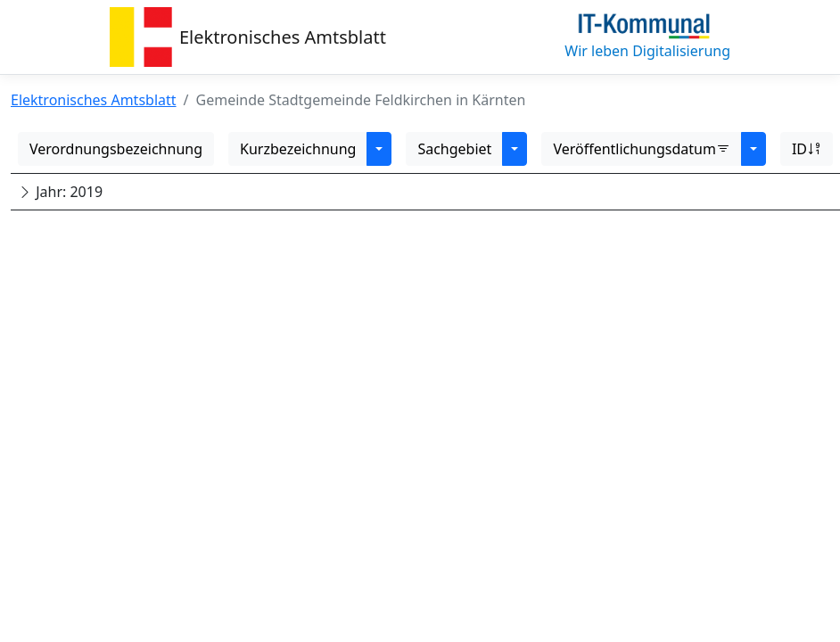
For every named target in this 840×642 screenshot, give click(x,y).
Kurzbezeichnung (298, 149)
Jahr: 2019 (60, 192)
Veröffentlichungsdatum (642, 149)
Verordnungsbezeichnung (116, 149)
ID (807, 149)
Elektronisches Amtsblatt (283, 37)
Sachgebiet (454, 149)
